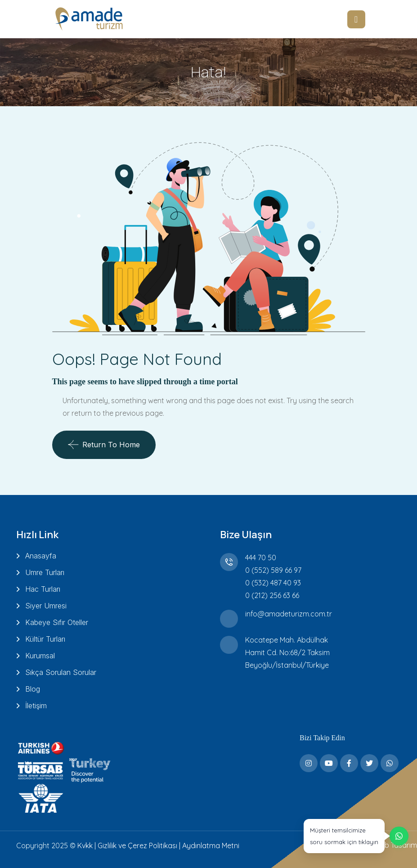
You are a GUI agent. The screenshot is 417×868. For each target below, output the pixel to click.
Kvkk (85, 846)
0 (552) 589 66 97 (273, 570)
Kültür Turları (45, 639)
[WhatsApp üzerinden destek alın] (355, 833)
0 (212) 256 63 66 (272, 595)
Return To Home (104, 445)
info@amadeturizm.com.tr (289, 614)
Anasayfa (41, 556)
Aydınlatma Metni (211, 846)
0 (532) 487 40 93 (273, 583)
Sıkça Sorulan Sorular (61, 672)
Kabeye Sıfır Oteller (57, 622)
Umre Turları (45, 572)
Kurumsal (40, 656)
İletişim (36, 706)
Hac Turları (43, 589)
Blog (33, 689)
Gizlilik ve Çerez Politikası (137, 846)
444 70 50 (261, 558)
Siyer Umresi (46, 606)
